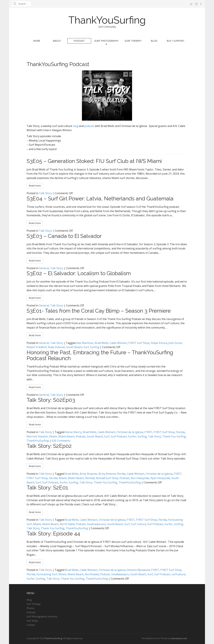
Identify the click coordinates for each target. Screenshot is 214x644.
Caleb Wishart (118, 343)
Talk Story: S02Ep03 (51, 400)
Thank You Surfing (174, 436)
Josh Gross (175, 343)
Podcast (79, 41)
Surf (86, 347)
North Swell (67, 524)
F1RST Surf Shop (139, 343)
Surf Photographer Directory (42, 616)
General (44, 268)
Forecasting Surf (47, 574)
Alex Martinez (85, 343)
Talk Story (45, 193)
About (57, 41)
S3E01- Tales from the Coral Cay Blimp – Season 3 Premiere (99, 311)
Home (37, 41)
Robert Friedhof (37, 347)
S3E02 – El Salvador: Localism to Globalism (79, 273)
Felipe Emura (159, 343)
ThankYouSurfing (107, 20)
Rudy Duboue (56, 347)
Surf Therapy (133, 41)
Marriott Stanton (37, 436)
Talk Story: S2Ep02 (49, 446)
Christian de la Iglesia (130, 432)
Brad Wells (101, 343)
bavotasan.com (179, 638)
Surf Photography (106, 42)
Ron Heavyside (140, 478)
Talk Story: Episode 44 (53, 534)
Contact (31, 625)
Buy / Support (176, 41)
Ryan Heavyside (160, 478)
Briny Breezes (89, 474)
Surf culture (139, 524)
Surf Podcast (119, 436)
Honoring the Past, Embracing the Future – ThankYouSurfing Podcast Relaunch (100, 355)
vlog (76, 126)
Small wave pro (96, 524)
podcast (89, 126)
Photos (31, 608)
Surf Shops (32, 621)
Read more (35, 186)
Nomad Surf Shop (107, 478)
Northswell (92, 574)
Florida (180, 432)
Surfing (95, 347)
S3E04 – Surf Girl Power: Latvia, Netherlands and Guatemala (100, 198)
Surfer (132, 436)
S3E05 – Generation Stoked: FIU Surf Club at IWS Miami (94, 161)
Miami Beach (66, 436)
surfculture (178, 574)
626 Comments (61, 441)
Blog (154, 41)
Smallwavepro (120, 574)
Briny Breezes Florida (112, 474)
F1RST (148, 432)
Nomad (90, 478)
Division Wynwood (138, 570)
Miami (53, 436)
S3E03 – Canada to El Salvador (64, 236)
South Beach (74, 347)
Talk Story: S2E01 (47, 488)
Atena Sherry (73, 432)
